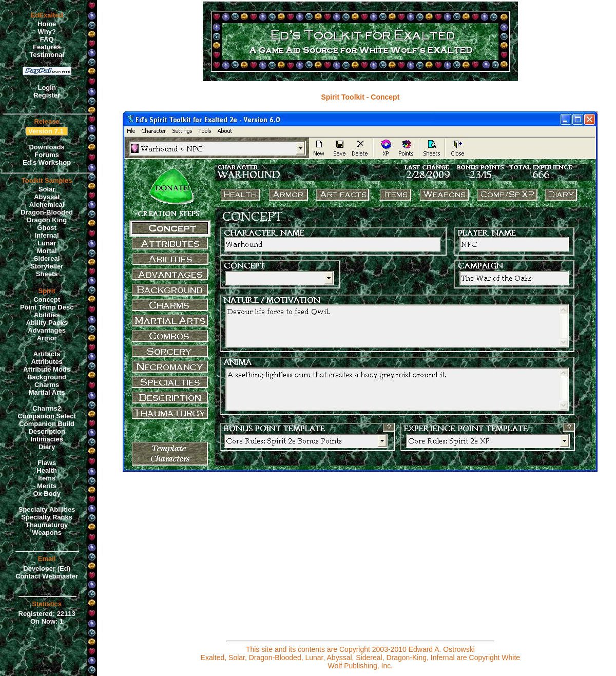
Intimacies (47, 439)
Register (47, 95)
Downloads (46, 147)
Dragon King (47, 220)
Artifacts (47, 354)
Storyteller (47, 266)
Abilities (47, 315)
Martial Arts (47, 392)
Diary (47, 447)
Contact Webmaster (47, 576)
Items (47, 478)
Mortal (47, 251)
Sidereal (47, 258)
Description (47, 431)
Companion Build (47, 424)
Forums (47, 155)
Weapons (47, 533)
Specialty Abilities (47, 509)
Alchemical (47, 205)
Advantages (47, 330)
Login (46, 88)
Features (47, 47)
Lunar (47, 243)
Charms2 (47, 408)
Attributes (46, 362)
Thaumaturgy (47, 525)
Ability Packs (47, 323)
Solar (47, 189)
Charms (47, 385)
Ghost (47, 228)
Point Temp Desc (47, 307)
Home (47, 24)
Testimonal (47, 55)
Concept (47, 300)
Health (47, 470)
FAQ (47, 39)
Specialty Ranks (47, 517)
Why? (46, 32)
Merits (47, 486)
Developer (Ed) (47, 568)
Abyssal (47, 197)
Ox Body (46, 494)
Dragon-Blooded (47, 212)
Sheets (47, 274)
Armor (47, 338)
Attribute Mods (47, 369)
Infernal (47, 235)
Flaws (47, 463)
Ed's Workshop (47, 162)
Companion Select (46, 416)
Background (47, 377)
